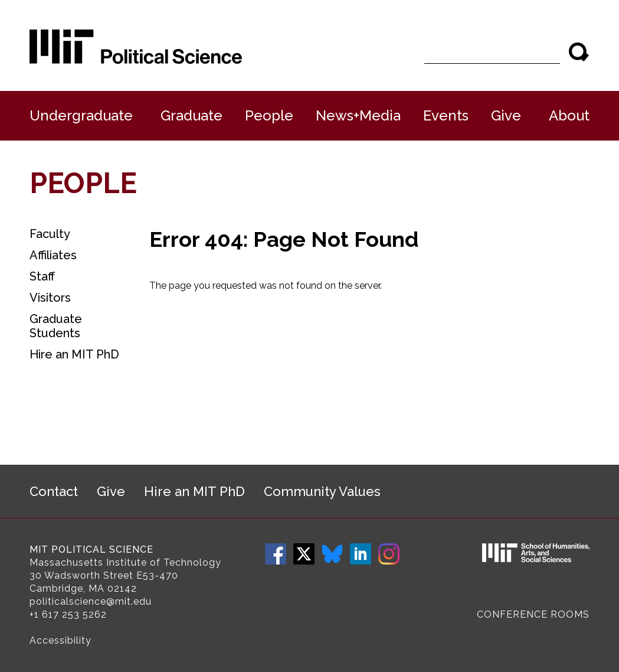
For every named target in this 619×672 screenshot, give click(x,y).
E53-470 (157, 575)
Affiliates (53, 255)
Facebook (276, 554)
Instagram (389, 554)
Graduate (191, 115)
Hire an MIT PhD (74, 354)
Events (446, 115)
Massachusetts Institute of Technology (125, 562)
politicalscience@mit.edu (91, 601)
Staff (42, 276)
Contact (54, 491)
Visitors (50, 298)
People (269, 115)
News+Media (358, 115)
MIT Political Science (91, 549)
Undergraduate (81, 115)
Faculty (50, 234)
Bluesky (332, 554)
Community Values (322, 491)
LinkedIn (361, 554)
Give (506, 115)
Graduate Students (56, 326)
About (569, 115)
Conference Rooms (533, 614)
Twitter (304, 554)
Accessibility (60, 640)
